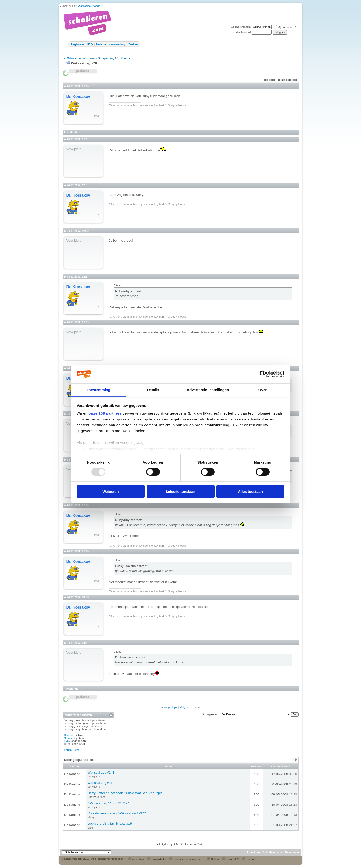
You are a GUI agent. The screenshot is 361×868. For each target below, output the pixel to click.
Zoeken (133, 44)
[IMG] (67, 741)
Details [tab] (153, 390)
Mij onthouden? (285, 27)
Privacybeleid (157, 859)
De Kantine (124, 58)
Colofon (214, 859)
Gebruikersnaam (241, 27)
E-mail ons (254, 852)
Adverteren (137, 859)
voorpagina (84, 6)
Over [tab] (263, 390)
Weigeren (110, 491)
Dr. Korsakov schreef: (131, 657)
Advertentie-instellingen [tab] (208, 390)
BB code (69, 735)
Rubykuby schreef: (129, 291)
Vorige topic (171, 707)
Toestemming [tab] (98, 390)
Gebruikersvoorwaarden (186, 859)
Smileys (69, 738)
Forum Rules (72, 750)
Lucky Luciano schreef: (132, 566)
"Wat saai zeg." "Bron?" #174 (108, 803)
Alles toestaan (250, 491)
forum (97, 6)
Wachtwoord (243, 32)
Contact (249, 859)
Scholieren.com (273, 852)
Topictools (269, 80)
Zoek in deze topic (287, 80)
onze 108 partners (105, 413)
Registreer (78, 44)
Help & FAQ (231, 859)
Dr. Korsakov (78, 96)
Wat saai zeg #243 (101, 772)
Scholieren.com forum (81, 58)
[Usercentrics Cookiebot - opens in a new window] (263, 374)
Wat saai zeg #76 (84, 63)
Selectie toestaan (180, 491)
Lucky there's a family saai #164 (110, 824)
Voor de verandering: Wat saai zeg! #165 (117, 813)
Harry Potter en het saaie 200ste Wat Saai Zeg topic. (125, 793)
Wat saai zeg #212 (101, 783)
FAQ (90, 44)
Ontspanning (106, 58)
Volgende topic (189, 707)
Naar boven (292, 852)
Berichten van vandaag (111, 44)
